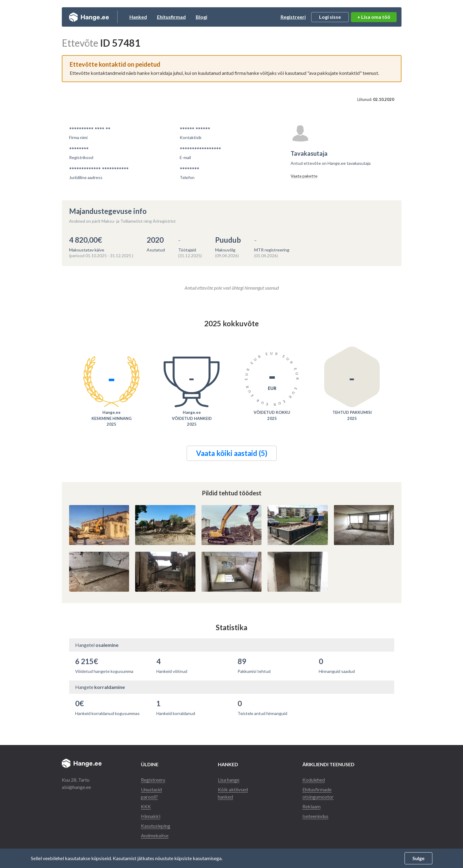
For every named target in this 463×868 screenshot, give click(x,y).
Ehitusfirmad (171, 17)
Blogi (202, 17)
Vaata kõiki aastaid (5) (232, 453)
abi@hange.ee (76, 787)
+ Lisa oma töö (374, 17)
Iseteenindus (315, 816)
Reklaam (311, 806)
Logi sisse (330, 17)
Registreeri (293, 17)
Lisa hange (229, 780)
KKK (146, 806)
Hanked (138, 17)
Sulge (418, 858)
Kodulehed (314, 780)
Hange (89, 17)
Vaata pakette (304, 176)
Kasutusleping (156, 826)
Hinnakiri (151, 816)
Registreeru (153, 780)
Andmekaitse (155, 835)
